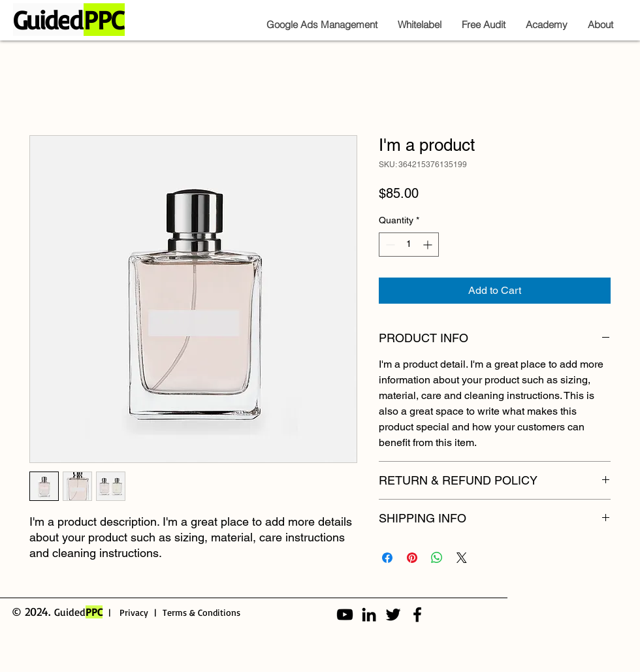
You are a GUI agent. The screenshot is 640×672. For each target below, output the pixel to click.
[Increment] (429, 245)
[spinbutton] (409, 245)
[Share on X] (462, 558)
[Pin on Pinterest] (412, 558)
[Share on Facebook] (387, 558)
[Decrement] (389, 245)
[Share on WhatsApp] (437, 558)
